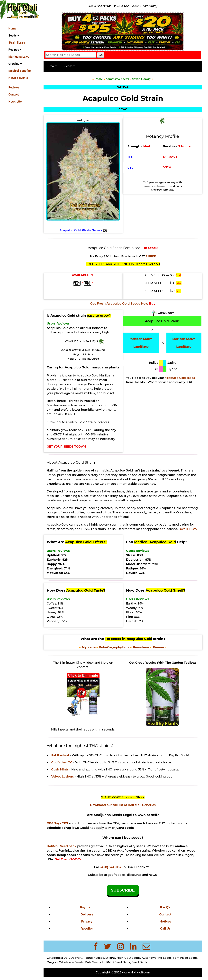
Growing (15, 64)
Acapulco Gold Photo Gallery (83, 230)
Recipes (15, 50)
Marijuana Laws (19, 57)
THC (130, 157)
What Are (77, 542)
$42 (179, 283)
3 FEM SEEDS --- (160, 275)
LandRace (141, 347)
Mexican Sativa (141, 339)
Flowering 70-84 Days (81, 341)
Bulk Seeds (93, 962)
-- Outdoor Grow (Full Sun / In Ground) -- (83, 350)
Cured (95, 359)
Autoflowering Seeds (157, 958)
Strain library (17, 43)
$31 (179, 275)
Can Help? (157, 542)
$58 (179, 291)
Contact (14, 94)
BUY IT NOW (188, 529)
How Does (76, 590)
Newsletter (16, 101)
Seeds (14, 35)
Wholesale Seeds (71, 962)
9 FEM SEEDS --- (160, 291)
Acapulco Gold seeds (180, 378)
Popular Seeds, (94, 958)
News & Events (18, 78)
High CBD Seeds (128, 958)
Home (12, 28)
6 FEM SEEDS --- (160, 283)
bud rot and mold (94, 380)
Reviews (14, 87)
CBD (131, 168)
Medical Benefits (20, 71)
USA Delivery (73, 958)
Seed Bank (140, 962)
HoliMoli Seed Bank (116, 962)
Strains (110, 958)
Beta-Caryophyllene (114, 647)
